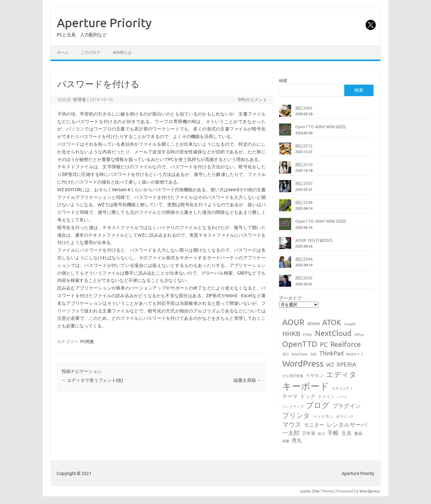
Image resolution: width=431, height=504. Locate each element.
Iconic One (310, 491)
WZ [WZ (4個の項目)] (330, 365)
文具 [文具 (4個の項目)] (346, 433)
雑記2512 (304, 146)
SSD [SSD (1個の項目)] (313, 354)
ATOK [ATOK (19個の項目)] (332, 322)
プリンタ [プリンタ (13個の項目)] (296, 415)
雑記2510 (304, 164)
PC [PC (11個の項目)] (324, 344)
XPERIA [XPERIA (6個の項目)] (346, 364)
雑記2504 (304, 259)
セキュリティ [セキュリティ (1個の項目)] (342, 388)
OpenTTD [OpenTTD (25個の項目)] (300, 344)
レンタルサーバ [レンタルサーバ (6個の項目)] (347, 425)
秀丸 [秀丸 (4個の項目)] (297, 440)
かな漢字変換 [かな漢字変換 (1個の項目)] (293, 376)
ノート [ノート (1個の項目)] (342, 397)
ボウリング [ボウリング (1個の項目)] (345, 416)
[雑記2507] (285, 189)
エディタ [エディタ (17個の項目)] (341, 374)
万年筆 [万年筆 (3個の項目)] (309, 433)
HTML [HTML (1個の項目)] (308, 335)
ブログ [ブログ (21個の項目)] (318, 405)
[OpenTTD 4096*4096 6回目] (285, 132)
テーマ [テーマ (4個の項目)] (290, 396)
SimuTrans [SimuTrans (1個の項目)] (300, 354)
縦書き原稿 (247, 380)
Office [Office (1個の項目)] (359, 335)
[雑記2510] (285, 170)
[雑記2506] (285, 208)
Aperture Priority (104, 23)
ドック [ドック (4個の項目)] (308, 396)
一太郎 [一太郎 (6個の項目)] (291, 433)
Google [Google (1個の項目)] (350, 324)
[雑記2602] (285, 113)
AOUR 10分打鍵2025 (314, 240)
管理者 (79, 100)
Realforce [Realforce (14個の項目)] (345, 344)
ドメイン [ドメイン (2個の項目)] (326, 396)
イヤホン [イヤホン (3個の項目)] (315, 375)
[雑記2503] (285, 283)
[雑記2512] (285, 151)
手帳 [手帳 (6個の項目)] (333, 433)
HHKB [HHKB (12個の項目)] (291, 333)
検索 (283, 80)
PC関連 (87, 341)
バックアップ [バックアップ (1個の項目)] (293, 407)
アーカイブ (290, 298)
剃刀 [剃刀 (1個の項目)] (321, 434)
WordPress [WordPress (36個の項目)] (303, 363)
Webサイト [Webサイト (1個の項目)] (355, 354)
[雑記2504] (285, 264)
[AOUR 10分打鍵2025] (285, 246)
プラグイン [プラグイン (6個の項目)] (346, 406)
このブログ (91, 52)
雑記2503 (304, 278)
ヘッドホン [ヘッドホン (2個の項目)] (323, 416)
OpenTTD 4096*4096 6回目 (321, 127)
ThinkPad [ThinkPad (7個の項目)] (331, 353)
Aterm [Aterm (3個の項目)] (313, 324)
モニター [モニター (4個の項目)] (314, 425)
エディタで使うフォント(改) (92, 380)
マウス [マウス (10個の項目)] (292, 424)
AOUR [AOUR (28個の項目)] (293, 322)
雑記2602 (304, 108)
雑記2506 (304, 202)
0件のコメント (253, 100)
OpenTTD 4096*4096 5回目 (321, 221)
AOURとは (122, 52)
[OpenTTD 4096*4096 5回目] (285, 227)
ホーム (63, 52)
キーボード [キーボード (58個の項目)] (306, 386)
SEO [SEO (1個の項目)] (286, 354)
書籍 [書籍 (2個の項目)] (358, 433)
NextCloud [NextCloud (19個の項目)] (333, 333)
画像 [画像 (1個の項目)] (286, 441)
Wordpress (370, 491)
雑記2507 (304, 183)
